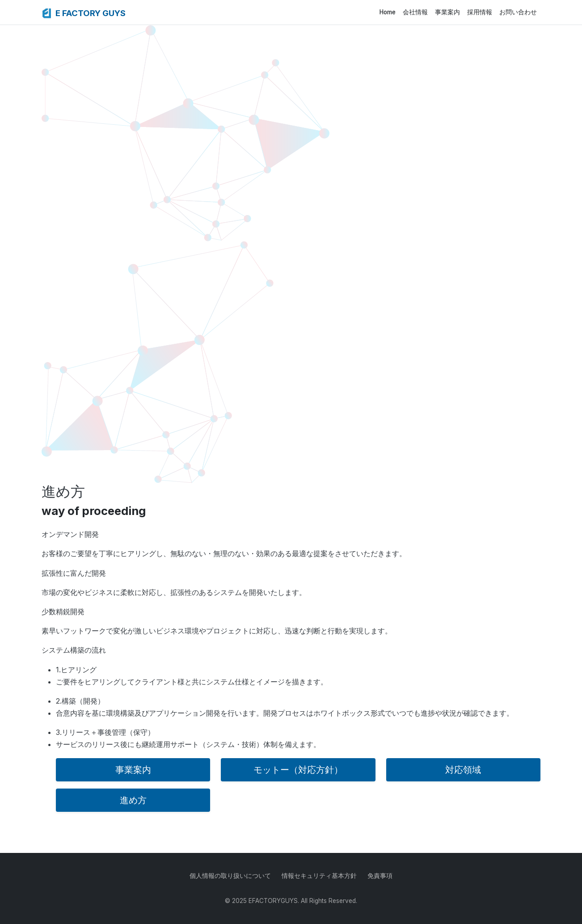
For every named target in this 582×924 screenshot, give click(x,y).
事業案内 (447, 12)
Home (388, 12)
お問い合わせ (518, 12)
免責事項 (380, 876)
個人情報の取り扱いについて (230, 876)
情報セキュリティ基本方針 (319, 876)
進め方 (133, 800)
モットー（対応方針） (298, 770)
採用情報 (480, 12)
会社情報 (415, 12)
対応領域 (463, 770)
